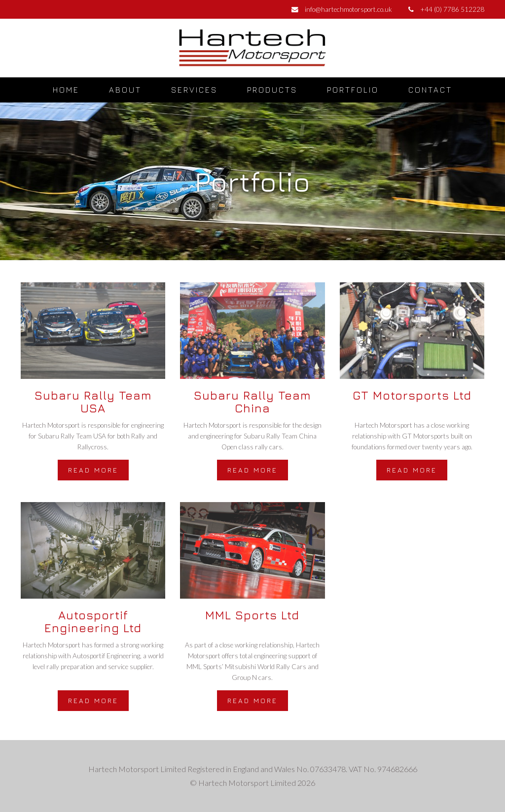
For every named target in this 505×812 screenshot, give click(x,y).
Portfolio (353, 90)
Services (194, 90)
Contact (430, 90)
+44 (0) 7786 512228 (452, 9)
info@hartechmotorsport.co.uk (348, 9)
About (125, 90)
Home (66, 90)
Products (272, 90)
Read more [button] (93, 470)
